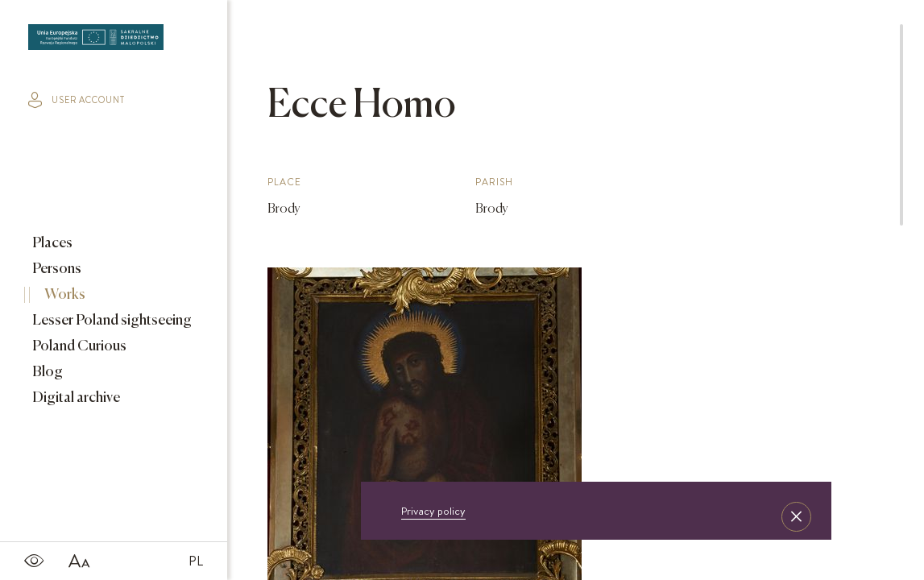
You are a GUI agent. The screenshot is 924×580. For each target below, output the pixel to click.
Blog (46, 372)
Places (51, 243)
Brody (284, 209)
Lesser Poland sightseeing (111, 321)
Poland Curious (78, 346)
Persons (56, 269)
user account (77, 100)
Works (64, 295)
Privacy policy (433, 511)
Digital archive (75, 398)
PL (196, 561)
